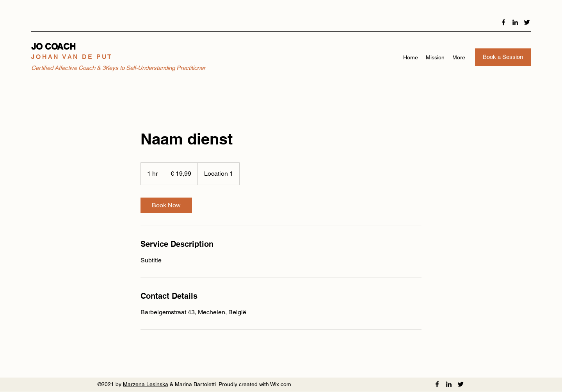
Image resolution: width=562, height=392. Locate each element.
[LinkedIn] (515, 22)
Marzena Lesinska (146, 384)
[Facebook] (503, 22)
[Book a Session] (503, 57)
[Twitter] (527, 22)
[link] (166, 205)
